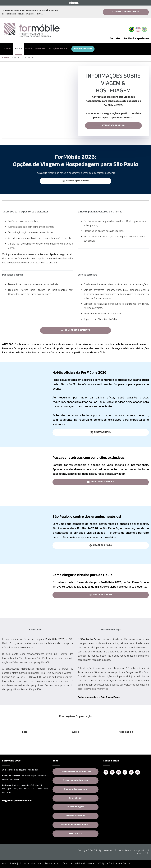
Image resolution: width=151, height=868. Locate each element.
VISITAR (18, 49)
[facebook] (106, 772)
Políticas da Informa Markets (75, 825)
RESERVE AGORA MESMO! (113, 126)
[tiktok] (131, 772)
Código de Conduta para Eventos (114, 863)
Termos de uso (52, 863)
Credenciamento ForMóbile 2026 (75, 772)
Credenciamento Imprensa (75, 781)
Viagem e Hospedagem (75, 789)
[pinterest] (138, 772)
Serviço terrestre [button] (87, 275)
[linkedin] (112, 772)
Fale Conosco (75, 834)
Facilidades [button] (36, 630)
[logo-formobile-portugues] (32, 30)
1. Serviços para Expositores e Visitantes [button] (25, 212)
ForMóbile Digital (75, 807)
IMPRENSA (40, 49)
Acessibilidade (9, 863)
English (138, 29)
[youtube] (119, 772)
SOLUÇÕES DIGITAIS (58, 49)
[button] (75, 3)
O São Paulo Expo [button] (111, 630)
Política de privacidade (30, 863)
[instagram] (125, 772)
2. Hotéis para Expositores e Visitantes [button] (100, 212)
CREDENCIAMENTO (83, 49)
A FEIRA (8, 49)
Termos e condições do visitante (79, 863)
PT (133, 29)
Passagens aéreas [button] (13, 275)
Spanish (144, 29)
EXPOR (29, 49)
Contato (115, 39)
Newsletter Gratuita (75, 816)
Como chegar (75, 798)
